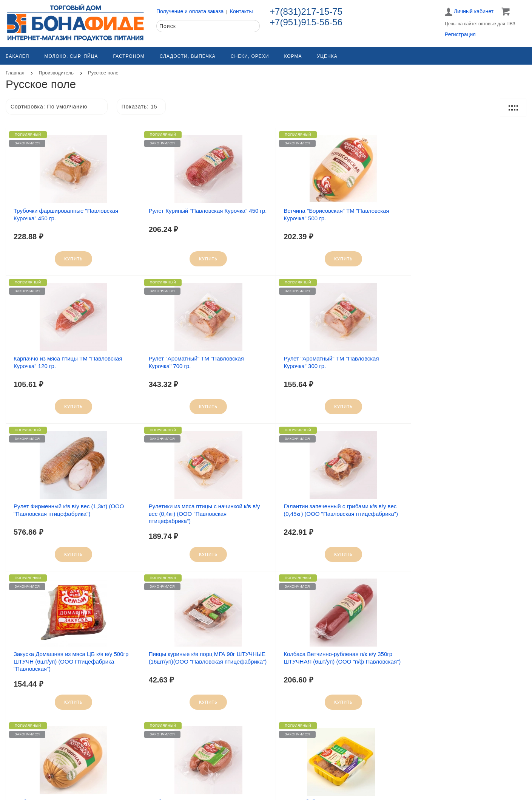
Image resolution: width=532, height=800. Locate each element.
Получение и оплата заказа (190, 11)
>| (294, 730)
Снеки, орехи (250, 56)
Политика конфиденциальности (441, 784)
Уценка (327, 56)
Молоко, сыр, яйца (71, 56)
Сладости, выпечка (188, 56)
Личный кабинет (469, 12)
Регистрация (460, 34)
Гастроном (129, 56)
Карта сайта (26, 775)
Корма (293, 56)
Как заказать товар (295, 775)
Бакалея (17, 56)
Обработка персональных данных (443, 775)
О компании (156, 775)
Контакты (241, 11)
